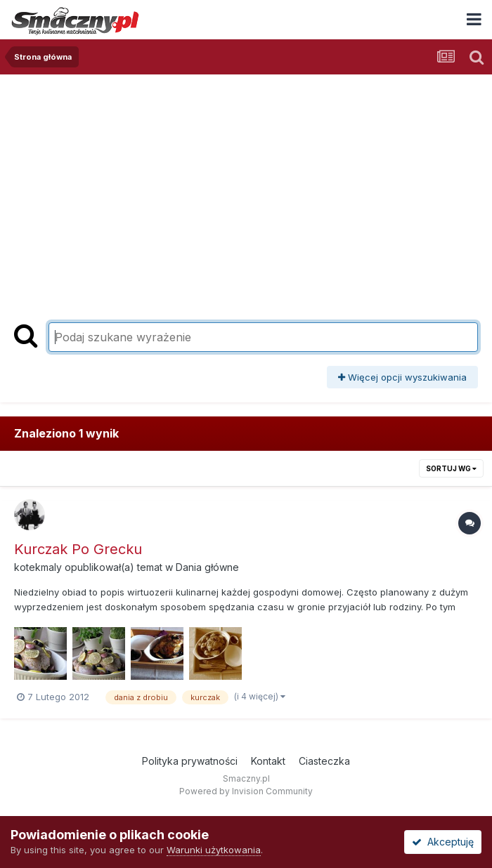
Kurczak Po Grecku (78, 549)
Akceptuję (443, 842)
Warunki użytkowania (214, 850)
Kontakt (268, 761)
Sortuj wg (451, 468)
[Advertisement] (246, 180)
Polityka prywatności (190, 761)
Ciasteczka (324, 761)
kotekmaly (38, 567)
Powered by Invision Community (246, 791)
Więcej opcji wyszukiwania (402, 377)
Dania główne (207, 567)
